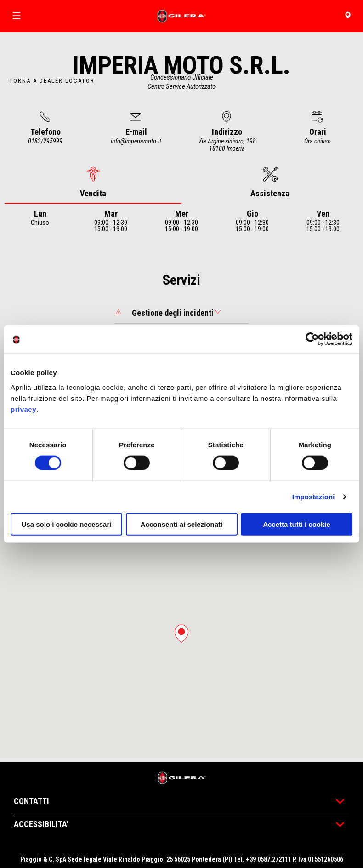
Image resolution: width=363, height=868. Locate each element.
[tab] (93, 183)
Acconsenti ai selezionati (181, 524)
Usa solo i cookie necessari (67, 524)
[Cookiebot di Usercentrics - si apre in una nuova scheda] (312, 339)
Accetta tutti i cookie (297, 524)
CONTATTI (181, 801)
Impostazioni (314, 497)
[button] (181, 634)
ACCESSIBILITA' (181, 824)
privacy (23, 409)
